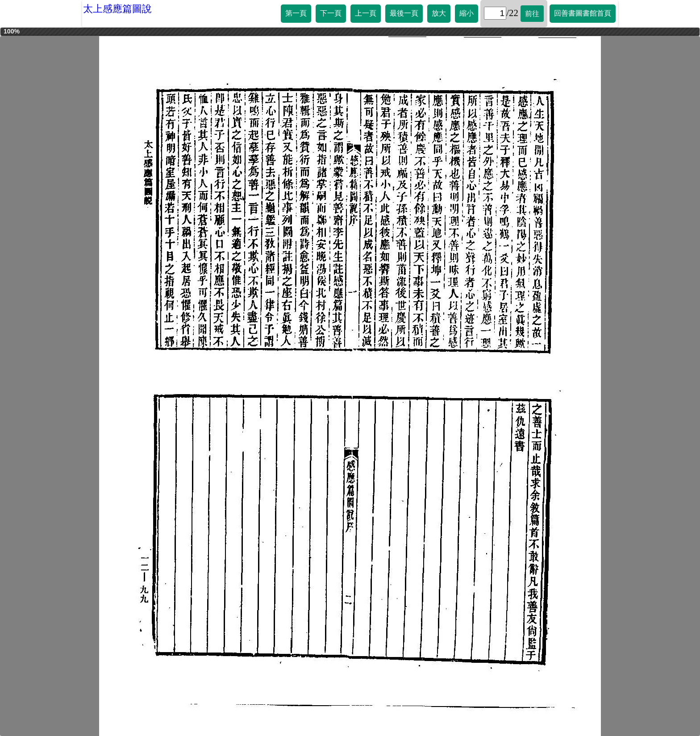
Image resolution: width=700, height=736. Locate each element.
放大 (439, 13)
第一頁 (296, 13)
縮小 (467, 13)
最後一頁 (404, 13)
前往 (532, 14)
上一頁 (366, 13)
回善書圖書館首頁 (583, 13)
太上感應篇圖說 (117, 9)
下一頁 (331, 13)
